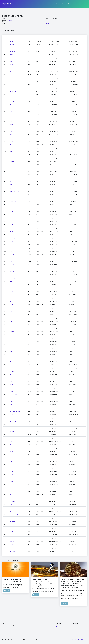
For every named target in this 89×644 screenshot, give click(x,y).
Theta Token (12, 271)
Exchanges (63, 4)
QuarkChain (12, 475)
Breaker (11, 335)
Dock (11, 461)
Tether (11, 81)
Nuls (11, 308)
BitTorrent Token (13, 495)
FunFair (11, 211)
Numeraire (12, 388)
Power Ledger (13, 238)
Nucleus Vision (13, 255)
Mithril (11, 441)
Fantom (11, 531)
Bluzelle (11, 315)
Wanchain (12, 445)
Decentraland (13, 268)
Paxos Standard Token (15, 515)
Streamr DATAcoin (14, 318)
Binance (11, 111)
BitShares (12, 145)
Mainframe (12, 478)
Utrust (11, 341)
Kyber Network (13, 225)
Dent (11, 258)
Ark (10, 175)
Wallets (70, 4)
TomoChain (12, 435)
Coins (75, 4)
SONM (11, 321)
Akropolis (12, 541)
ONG (11, 505)
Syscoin (11, 195)
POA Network (13, 305)
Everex (11, 381)
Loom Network (13, 421)
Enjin (11, 281)
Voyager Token (13, 201)
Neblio (11, 245)
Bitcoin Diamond (13, 418)
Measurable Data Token (15, 411)
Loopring (12, 208)
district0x (12, 358)
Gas (10, 198)
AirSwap (11, 345)
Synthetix (12, 538)
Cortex (11, 468)
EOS (10, 68)
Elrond (11, 535)
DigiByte (11, 188)
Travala (11, 451)
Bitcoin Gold (12, 105)
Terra (11, 511)
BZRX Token (12, 501)
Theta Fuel (12, 545)
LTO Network (12, 488)
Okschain (12, 365)
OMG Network (13, 101)
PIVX (11, 185)
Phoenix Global (13, 438)
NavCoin (11, 301)
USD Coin (12, 528)
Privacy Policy (75, 640)
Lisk (10, 95)
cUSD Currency (13, 385)
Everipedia (12, 481)
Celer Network (13, 551)
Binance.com (9, 20)
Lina (10, 491)
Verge (11, 131)
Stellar (11, 65)
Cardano (11, 61)
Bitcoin (11, 41)
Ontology (12, 155)
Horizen (11, 298)
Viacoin (11, 355)
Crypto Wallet (6, 4)
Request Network (13, 248)
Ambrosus (12, 325)
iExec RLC (12, 285)
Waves (11, 125)
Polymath (12, 241)
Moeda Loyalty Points (14, 395)
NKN (11, 448)
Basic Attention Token (14, 191)
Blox (11, 361)
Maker (11, 135)
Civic (11, 275)
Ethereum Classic (13, 91)
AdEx (11, 311)
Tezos (11, 425)
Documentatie (76, 627)
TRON (11, 85)
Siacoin (11, 151)
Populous (12, 121)
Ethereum (12, 45)
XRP (10, 48)
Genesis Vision (13, 265)
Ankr (11, 465)
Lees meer (7, 591)
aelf (10, 218)
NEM (11, 78)
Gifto (11, 328)
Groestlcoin (12, 348)
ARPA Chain (12, 521)
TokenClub (12, 408)
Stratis (11, 138)
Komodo (11, 168)
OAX (11, 405)
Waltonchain (12, 161)
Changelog (75, 629)
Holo (11, 458)
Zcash (11, 115)
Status (11, 158)
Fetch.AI (11, 518)
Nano (11, 98)
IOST (11, 221)
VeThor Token (13, 498)
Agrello (11, 401)
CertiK (11, 508)
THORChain (12, 548)
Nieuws (80, 4)
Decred (11, 148)
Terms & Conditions (83, 640)
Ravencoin (12, 431)
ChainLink (12, 228)
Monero (11, 71)
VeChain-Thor (13, 88)
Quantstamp (12, 278)
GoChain (11, 471)
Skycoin (11, 291)
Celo (11, 338)
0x (10, 181)
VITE (11, 485)
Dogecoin (12, 141)
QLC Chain (12, 371)
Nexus (11, 251)
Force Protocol (13, 525)
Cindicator (12, 231)
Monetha (12, 378)
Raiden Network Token (15, 288)
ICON (11, 118)
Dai (10, 368)
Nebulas (11, 205)
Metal (11, 295)
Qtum (11, 108)
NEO (11, 58)
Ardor (11, 171)
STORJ (11, 261)
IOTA (11, 75)
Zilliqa (11, 165)
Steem (11, 128)
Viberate (11, 375)
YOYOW (11, 391)
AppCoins (12, 331)
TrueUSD (12, 415)
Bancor (11, 235)
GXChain (11, 215)
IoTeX (11, 455)
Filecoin (11, 428)
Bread (11, 351)
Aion (11, 178)
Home (57, 4)
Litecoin (11, 55)
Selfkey (11, 398)
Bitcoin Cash (12, 51)
